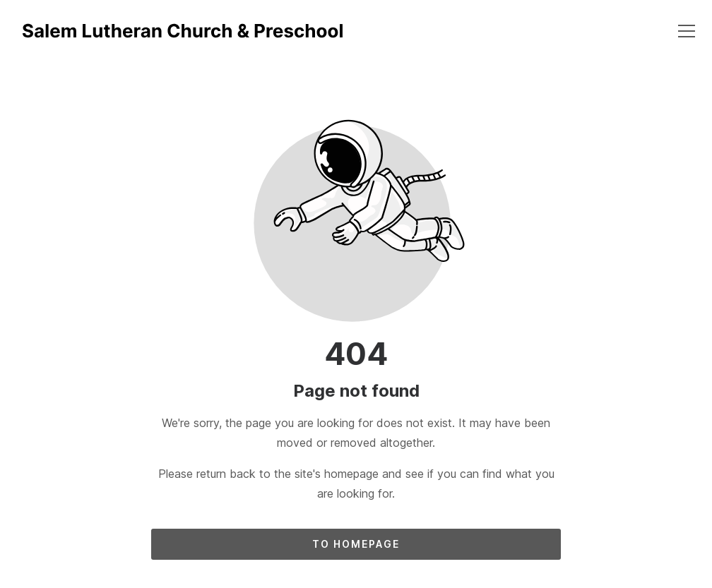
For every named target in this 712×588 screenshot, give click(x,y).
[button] (687, 31)
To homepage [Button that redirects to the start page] (356, 544)
